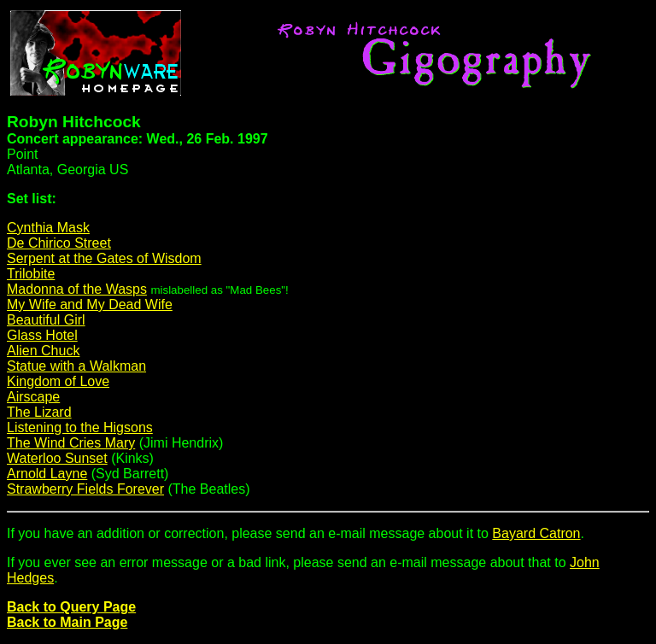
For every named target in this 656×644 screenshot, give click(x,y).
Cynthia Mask (48, 228)
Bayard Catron (536, 533)
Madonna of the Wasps (77, 289)
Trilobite (31, 274)
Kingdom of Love (58, 381)
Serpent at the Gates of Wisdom (104, 258)
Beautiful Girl (46, 320)
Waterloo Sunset (57, 458)
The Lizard (39, 412)
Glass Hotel (42, 335)
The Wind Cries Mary (71, 443)
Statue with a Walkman (76, 366)
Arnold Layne (47, 474)
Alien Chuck (43, 351)
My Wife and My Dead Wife (90, 304)
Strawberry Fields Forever (85, 489)
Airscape (33, 397)
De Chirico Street (59, 243)
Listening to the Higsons (80, 427)
